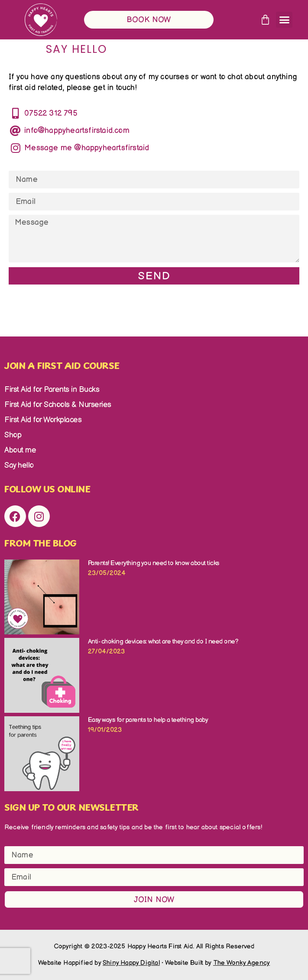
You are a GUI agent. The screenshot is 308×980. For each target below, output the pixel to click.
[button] (284, 20)
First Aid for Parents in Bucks (52, 390)
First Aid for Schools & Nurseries (58, 405)
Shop (13, 435)
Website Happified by (99, 963)
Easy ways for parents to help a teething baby (148, 720)
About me (20, 450)
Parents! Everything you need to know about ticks (154, 563)
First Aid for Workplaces (43, 420)
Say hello (19, 465)
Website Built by (218, 963)
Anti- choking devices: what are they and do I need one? (164, 642)
